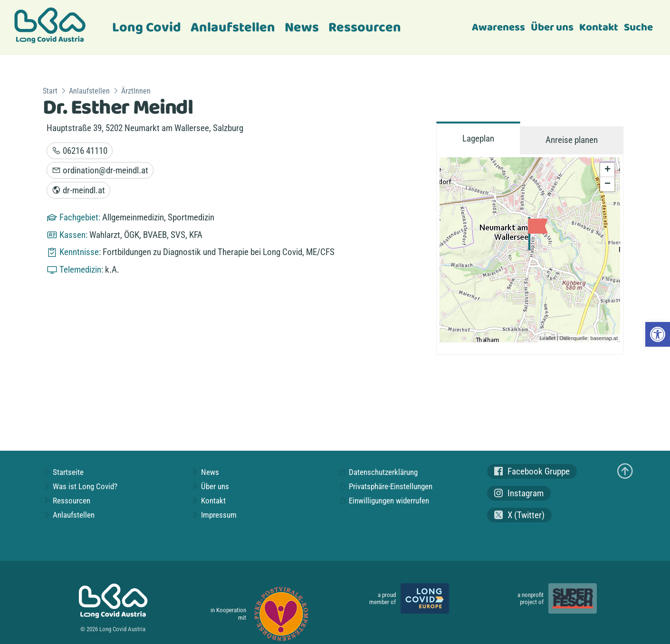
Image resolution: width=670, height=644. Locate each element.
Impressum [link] (214, 515)
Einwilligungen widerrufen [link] (384, 501)
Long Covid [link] (147, 28)
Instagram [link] (519, 493)
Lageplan (478, 138)
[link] (658, 334)
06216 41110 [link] (80, 151)
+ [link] (608, 170)
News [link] (302, 28)
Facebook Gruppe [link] (532, 471)
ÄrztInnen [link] (136, 91)
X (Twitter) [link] (519, 515)
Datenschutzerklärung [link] (378, 472)
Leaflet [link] (548, 338)
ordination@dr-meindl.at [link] (100, 170)
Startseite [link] (63, 472)
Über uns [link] (552, 28)
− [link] (608, 184)
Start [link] (50, 91)
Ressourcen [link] (365, 28)
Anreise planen (572, 140)
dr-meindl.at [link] (78, 190)
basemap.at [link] (604, 338)
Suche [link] (638, 28)
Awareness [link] (498, 28)
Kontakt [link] (599, 28)
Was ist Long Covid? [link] (80, 486)
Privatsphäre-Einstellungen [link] (386, 486)
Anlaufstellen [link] (233, 28)
